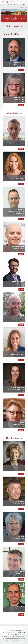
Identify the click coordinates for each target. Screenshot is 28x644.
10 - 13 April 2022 (21, 8)
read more (21, 70)
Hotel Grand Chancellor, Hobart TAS (16, 5)
